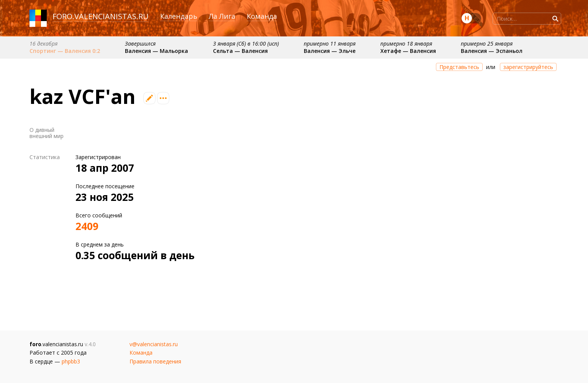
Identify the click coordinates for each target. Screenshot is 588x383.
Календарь (179, 16)
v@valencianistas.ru (154, 344)
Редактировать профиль (149, 98)
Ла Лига (222, 16)
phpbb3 (71, 361)
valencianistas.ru (111, 16)
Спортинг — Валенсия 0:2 (65, 51)
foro (62, 16)
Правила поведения (155, 361)
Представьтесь (459, 67)
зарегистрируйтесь (528, 67)
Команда (262, 16)
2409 (87, 226)
